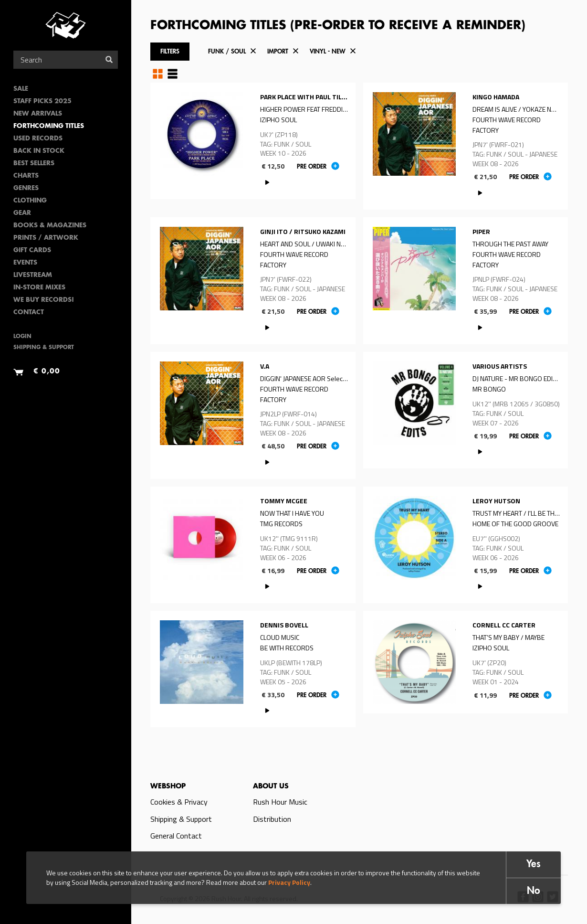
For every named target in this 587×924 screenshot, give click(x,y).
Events (25, 263)
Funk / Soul (227, 52)
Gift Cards (32, 250)
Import (278, 52)
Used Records (38, 139)
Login (22, 337)
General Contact (176, 836)
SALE (21, 89)
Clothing (30, 201)
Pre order (312, 167)
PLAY (267, 182)
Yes (534, 865)
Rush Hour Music (280, 802)
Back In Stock (39, 151)
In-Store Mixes (39, 288)
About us (271, 786)
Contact (29, 313)
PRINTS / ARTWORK (46, 238)
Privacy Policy (289, 882)
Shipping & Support (44, 348)
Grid (158, 74)
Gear (22, 213)
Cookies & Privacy (179, 802)
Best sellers (34, 164)
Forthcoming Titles (49, 126)
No (534, 891)
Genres (26, 188)
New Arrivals (38, 114)
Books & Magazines (50, 226)
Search (109, 59)
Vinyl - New (328, 52)
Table (173, 74)
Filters (170, 52)
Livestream (33, 275)
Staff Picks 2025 (42, 101)
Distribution (272, 819)
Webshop (168, 786)
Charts (26, 176)
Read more (253, 141)
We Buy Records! (44, 300)
